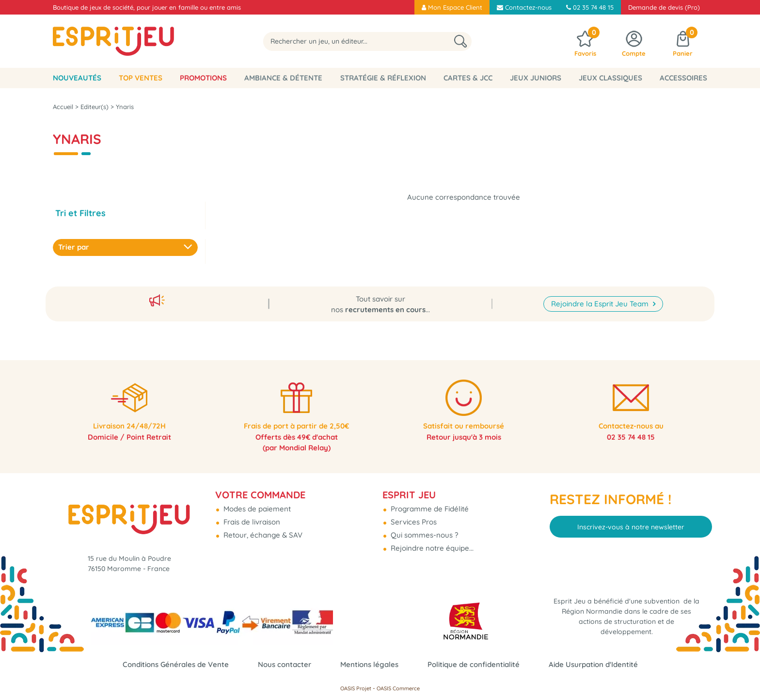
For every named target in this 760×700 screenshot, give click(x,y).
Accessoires (683, 78)
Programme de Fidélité (429, 505)
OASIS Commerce (398, 688)
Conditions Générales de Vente (176, 664)
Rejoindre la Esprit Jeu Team (601, 298)
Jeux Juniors (536, 78)
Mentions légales (369, 664)
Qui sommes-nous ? (423, 531)
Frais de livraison (251, 518)
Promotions (203, 78)
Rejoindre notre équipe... (431, 544)
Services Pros (413, 518)
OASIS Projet (356, 688)
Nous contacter (285, 664)
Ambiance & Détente (283, 78)
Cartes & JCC (468, 78)
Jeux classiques (610, 78)
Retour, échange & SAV (262, 531)
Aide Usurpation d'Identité (593, 664)
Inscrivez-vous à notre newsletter (631, 523)
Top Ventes (141, 78)
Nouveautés (77, 78)
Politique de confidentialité (474, 664)
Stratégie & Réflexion (383, 78)
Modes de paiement (256, 505)
